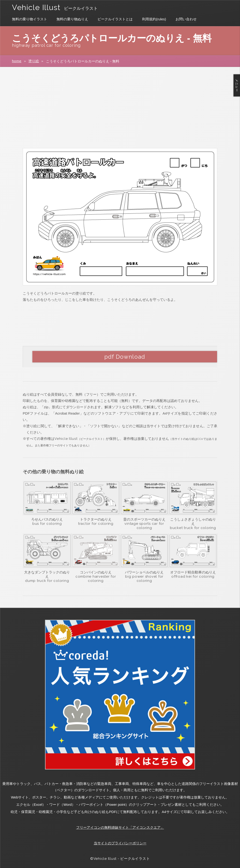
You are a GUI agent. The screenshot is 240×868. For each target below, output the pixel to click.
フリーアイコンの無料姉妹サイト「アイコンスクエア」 (120, 827)
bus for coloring (47, 524)
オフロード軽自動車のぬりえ (193, 572)
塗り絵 (34, 61)
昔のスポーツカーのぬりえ (144, 519)
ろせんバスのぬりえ (47, 519)
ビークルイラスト (81, 8)
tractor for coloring (96, 524)
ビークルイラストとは (115, 19)
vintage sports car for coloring (144, 526)
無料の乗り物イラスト (30, 19)
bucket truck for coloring (193, 528)
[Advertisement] (120, 107)
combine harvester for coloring (96, 579)
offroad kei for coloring (193, 576)
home (17, 61)
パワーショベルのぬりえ (144, 572)
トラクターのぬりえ (96, 519)
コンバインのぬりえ (96, 572)
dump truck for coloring (47, 581)
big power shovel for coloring (144, 579)
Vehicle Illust (36, 7)
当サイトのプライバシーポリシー (120, 843)
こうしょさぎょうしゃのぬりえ (193, 521)
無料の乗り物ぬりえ (72, 19)
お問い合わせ (186, 19)
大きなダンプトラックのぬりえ (47, 574)
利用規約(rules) (154, 19)
